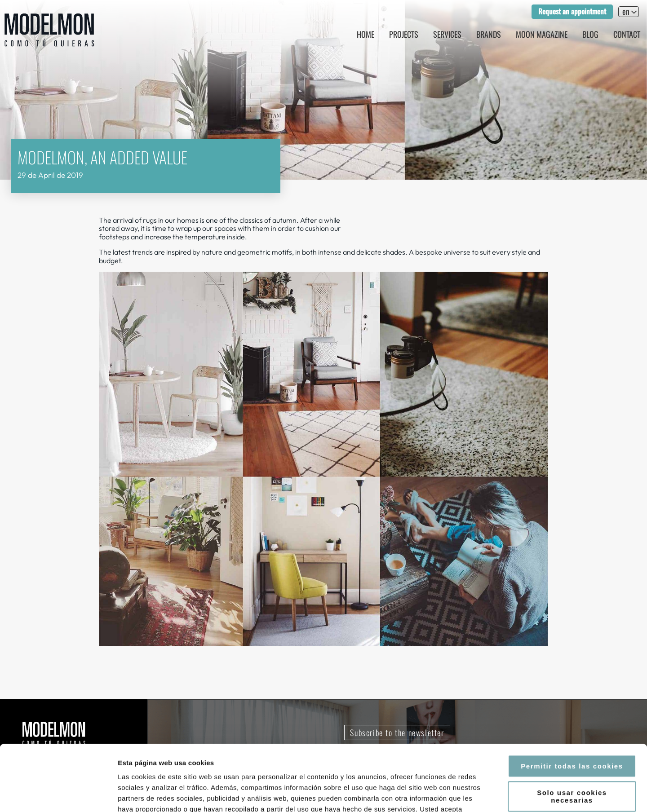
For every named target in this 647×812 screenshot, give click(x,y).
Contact (627, 34)
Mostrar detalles (483, 794)
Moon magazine (542, 34)
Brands (489, 34)
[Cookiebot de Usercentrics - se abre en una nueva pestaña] (58, 794)
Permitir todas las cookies (572, 704)
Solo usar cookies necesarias (572, 735)
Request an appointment (572, 11)
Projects (404, 34)
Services (447, 34)
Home (366, 34)
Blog (590, 34)
